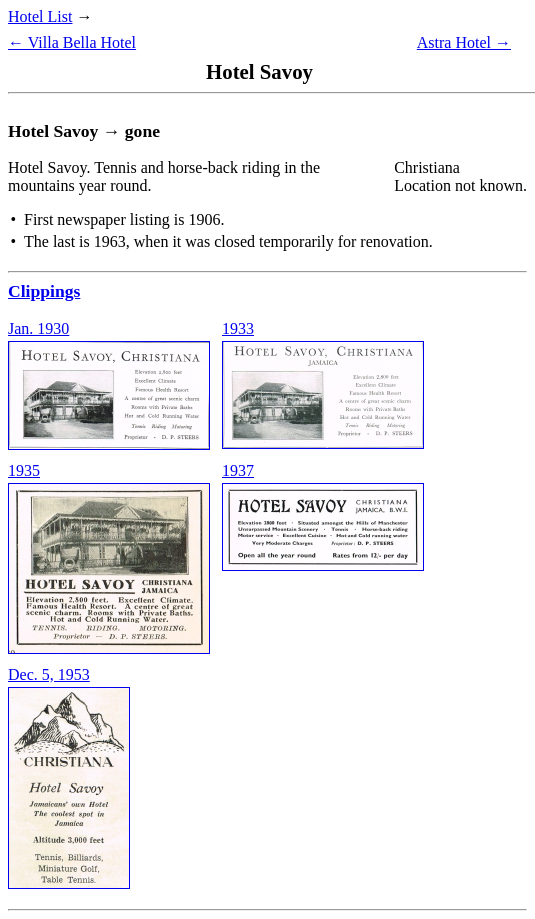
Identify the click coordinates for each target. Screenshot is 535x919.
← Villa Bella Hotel (72, 42)
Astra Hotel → (464, 42)
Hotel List (40, 16)
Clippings (44, 291)
